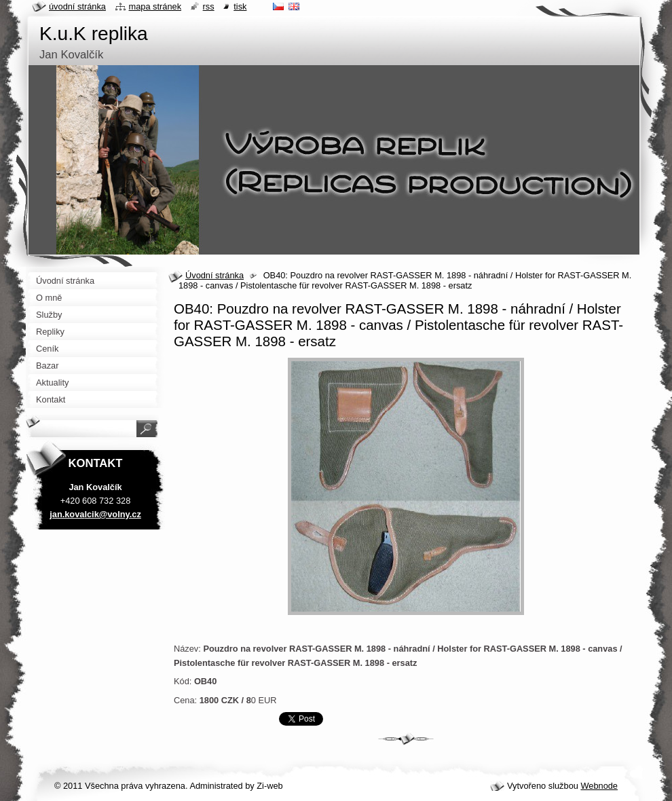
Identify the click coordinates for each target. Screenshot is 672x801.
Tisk (240, 6)
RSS (209, 6)
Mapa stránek (155, 6)
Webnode (599, 786)
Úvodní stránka (214, 275)
